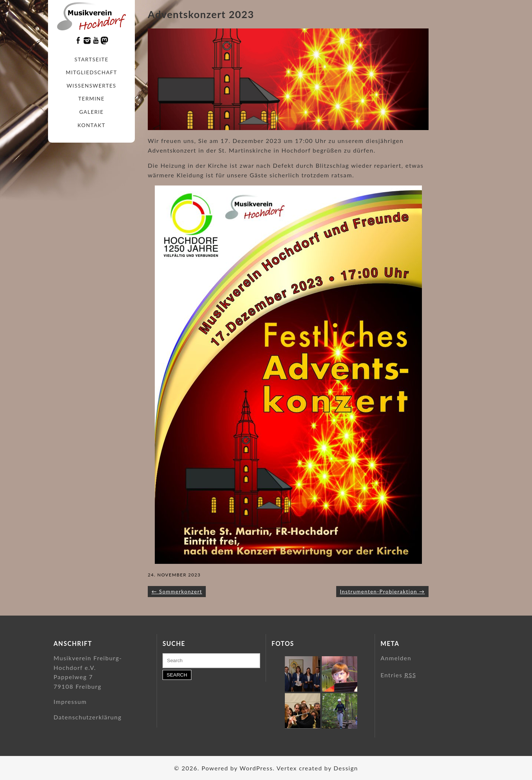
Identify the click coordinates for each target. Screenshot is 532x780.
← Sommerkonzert (177, 591)
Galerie (91, 112)
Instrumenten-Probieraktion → (382, 591)
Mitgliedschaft (91, 72)
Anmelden (396, 658)
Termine (91, 98)
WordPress (256, 768)
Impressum (70, 701)
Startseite (92, 59)
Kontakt (91, 125)
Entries (398, 675)
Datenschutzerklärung (88, 717)
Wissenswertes (91, 86)
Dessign (346, 768)
